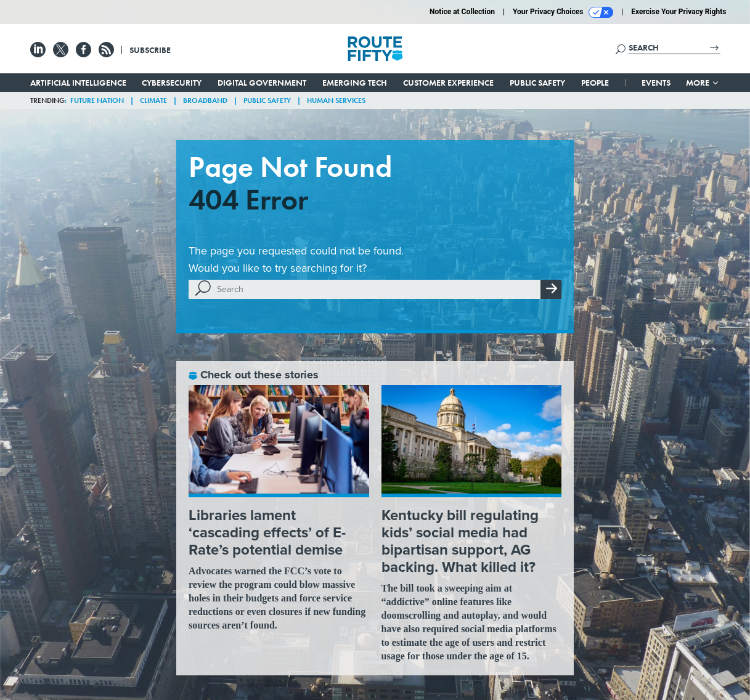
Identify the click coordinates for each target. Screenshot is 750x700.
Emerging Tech (355, 83)
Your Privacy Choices (563, 12)
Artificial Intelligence (78, 83)
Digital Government (262, 83)
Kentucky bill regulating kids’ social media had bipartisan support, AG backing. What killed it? (460, 541)
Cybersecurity (172, 83)
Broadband (205, 100)
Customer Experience (448, 83)
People (595, 83)
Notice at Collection (462, 12)
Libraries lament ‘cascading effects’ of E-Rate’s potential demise (267, 532)
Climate (153, 100)
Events (656, 83)
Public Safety (537, 83)
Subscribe (150, 50)
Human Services (336, 100)
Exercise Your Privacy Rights (679, 12)
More (703, 83)
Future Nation (97, 100)
